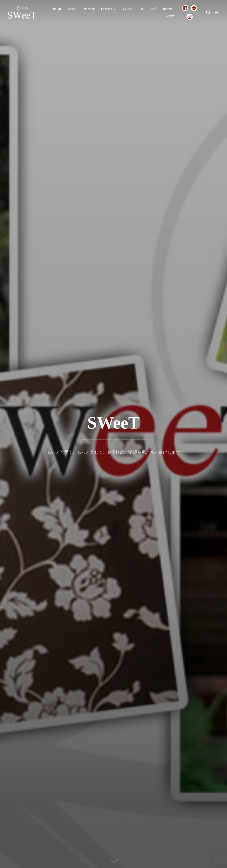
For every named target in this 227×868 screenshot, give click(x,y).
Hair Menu (88, 9)
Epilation (109, 9)
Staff (154, 9)
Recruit (167, 9)
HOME (57, 9)
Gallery (128, 9)
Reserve (170, 16)
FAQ (141, 9)
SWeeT (113, 423)
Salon (72, 9)
